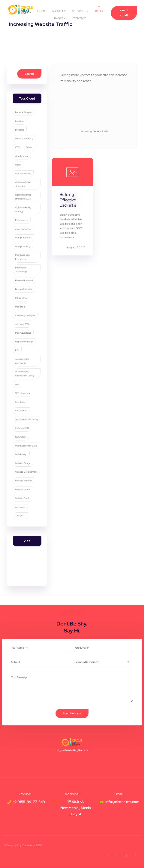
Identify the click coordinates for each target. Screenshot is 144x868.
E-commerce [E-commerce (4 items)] (22, 220)
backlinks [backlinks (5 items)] (20, 121)
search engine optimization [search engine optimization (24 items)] (22, 361)
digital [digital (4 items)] (18, 165)
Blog (69, 248)
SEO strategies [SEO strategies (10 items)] (22, 393)
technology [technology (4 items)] (21, 437)
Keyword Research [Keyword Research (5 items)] (24, 281)
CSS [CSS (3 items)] (17, 147)
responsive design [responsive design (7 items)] (24, 342)
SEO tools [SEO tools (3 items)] (20, 402)
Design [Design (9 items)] (30, 147)
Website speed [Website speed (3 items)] (22, 490)
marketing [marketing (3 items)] (20, 307)
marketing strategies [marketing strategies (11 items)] (25, 316)
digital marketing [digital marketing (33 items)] (23, 174)
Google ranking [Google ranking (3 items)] (23, 247)
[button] (107, 856)
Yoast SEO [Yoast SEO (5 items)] (20, 516)
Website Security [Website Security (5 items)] (23, 481)
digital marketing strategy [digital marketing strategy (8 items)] (23, 210)
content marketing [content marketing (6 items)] (24, 139)
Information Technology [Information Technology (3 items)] (21, 270)
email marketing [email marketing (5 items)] (23, 229)
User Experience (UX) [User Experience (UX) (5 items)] (26, 446)
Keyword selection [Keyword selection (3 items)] (24, 289)
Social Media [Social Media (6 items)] (21, 411)
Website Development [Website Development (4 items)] (26, 472)
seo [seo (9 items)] (17, 385)
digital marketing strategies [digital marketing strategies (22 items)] (23, 184)
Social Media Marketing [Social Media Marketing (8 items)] (26, 420)
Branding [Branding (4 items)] (20, 130)
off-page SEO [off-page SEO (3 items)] (22, 324)
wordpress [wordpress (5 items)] (20, 507)
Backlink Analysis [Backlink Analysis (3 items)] (23, 113)
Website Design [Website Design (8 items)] (23, 463)
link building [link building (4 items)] (21, 298)
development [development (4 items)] (22, 156)
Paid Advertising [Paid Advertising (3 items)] (23, 333)
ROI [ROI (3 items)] (17, 351)
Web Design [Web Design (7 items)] (21, 455)
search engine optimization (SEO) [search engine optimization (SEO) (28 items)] (25, 374)
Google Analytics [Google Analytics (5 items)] (23, 238)
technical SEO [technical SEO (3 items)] (22, 428)
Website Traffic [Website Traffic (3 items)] (22, 499)
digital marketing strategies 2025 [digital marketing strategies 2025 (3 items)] (23, 197)
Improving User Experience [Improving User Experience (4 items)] (23, 257)
